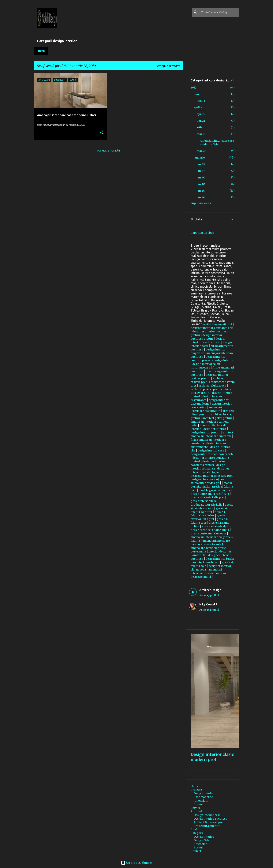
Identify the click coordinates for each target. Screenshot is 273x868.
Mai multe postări (109, 151)
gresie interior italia (204, 501)
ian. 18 (201, 164)
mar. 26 (202, 151)
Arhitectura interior (207, 826)
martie (198, 127)
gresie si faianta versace (212, 506)
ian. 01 (201, 197)
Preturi (198, 804)
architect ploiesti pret (205, 389)
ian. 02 (201, 191)
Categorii (197, 833)
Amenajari (201, 801)
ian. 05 (201, 178)
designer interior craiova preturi (209, 377)
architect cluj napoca (212, 386)
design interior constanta (208, 467)
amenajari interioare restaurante (206, 409)
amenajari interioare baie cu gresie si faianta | (210, 542)
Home (42, 51)
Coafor (195, 829)
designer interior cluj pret (208, 479)
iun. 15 (201, 101)
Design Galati (202, 840)
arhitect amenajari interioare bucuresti (212, 434)
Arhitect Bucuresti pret (209, 822)
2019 (194, 88)
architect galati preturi (217, 418)
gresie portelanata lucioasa (208, 533)
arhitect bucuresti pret (217, 324)
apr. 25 (201, 114)
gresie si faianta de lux (216, 526)
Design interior (204, 793)
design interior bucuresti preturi (206, 337)
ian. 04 (201, 184)
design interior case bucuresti (208, 340)
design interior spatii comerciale (212, 454)
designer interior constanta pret (212, 328)
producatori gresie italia (206, 505)
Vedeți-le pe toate (169, 66)
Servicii (196, 808)
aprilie (198, 107)
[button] (102, 133)
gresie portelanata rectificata (210, 494)
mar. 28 (202, 134)
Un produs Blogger (136, 863)
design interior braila (220, 559)
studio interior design (205, 483)
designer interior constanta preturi (208, 463)
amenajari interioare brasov (206, 571)
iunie (197, 94)
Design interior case (207, 815)
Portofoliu (197, 811)
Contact (196, 851)
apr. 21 (201, 121)
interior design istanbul (208, 575)
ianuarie (199, 158)
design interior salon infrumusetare (205, 366)
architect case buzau (206, 562)
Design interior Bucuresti (210, 819)
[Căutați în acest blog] (219, 12)
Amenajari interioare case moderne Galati (217, 142)
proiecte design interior (218, 360)
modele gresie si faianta (214, 490)
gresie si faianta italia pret (208, 497)
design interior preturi (206, 432)
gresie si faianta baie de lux (208, 514)
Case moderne (203, 797)
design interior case (211, 451)
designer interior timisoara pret (212, 476)
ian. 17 (201, 171)
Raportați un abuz (202, 233)
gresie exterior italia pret (208, 517)
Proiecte (196, 790)
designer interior (215, 429)
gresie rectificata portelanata (210, 530)
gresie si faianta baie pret (209, 510)
